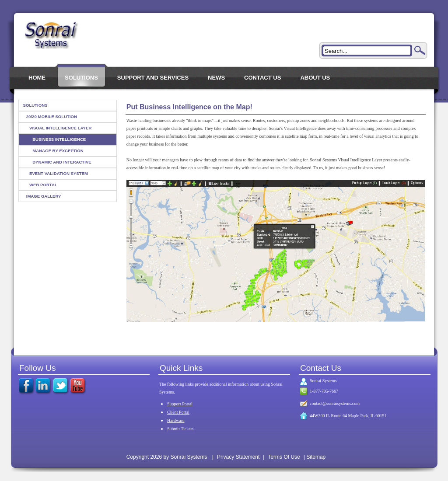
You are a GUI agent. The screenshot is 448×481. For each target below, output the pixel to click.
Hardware (176, 420)
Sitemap (316, 457)
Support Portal (180, 404)
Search (420, 50)
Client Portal (178, 412)
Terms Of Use (284, 457)
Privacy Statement (238, 457)
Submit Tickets (180, 429)
